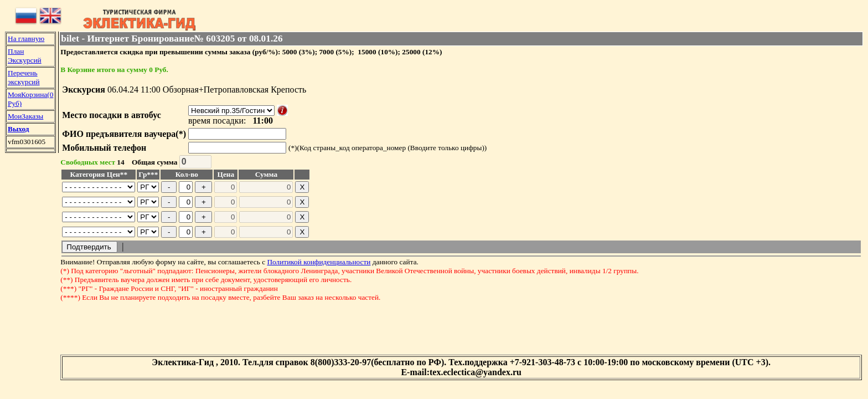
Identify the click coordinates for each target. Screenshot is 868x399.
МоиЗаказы (25, 116)
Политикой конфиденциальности (319, 262)
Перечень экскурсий (24, 77)
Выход (18, 129)
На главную (26, 39)
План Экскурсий (25, 56)
